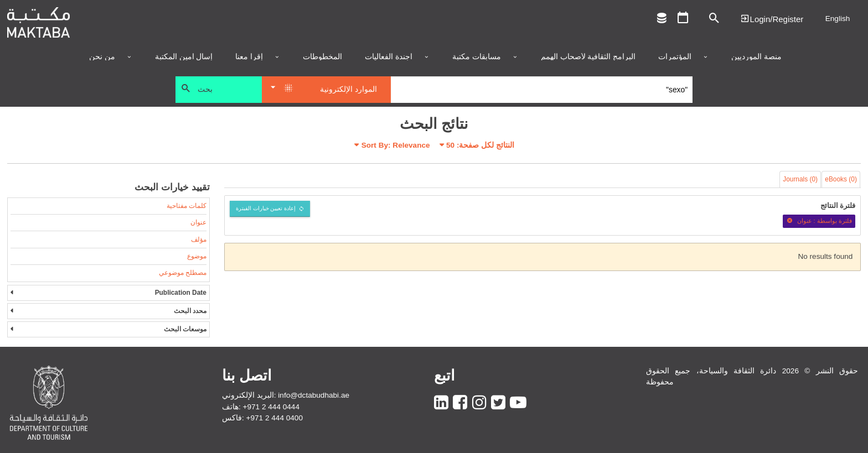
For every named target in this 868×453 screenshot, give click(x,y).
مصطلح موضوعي (183, 273)
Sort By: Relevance (396, 145)
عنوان (198, 222)
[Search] (542, 90)
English (838, 19)
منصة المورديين (756, 57)
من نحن (102, 57)
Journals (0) (800, 179)
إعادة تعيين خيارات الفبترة (266, 208)
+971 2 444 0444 (271, 407)
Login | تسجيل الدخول (772, 19)
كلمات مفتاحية (187, 206)
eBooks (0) (841, 179)
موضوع (197, 256)
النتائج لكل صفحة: (480, 145)
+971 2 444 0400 (275, 418)
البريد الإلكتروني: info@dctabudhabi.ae (286, 395)
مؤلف (199, 239)
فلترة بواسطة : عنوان (819, 221)
